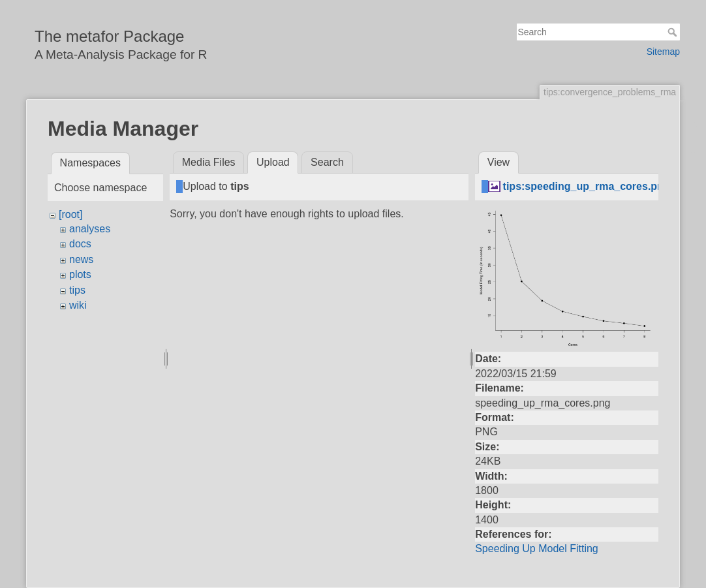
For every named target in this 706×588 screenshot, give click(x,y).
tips (77, 290)
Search (674, 32)
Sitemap (663, 52)
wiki (78, 305)
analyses (90, 229)
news (81, 259)
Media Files (209, 162)
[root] (70, 214)
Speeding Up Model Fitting (537, 549)
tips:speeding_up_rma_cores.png (587, 186)
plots (80, 274)
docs (80, 244)
